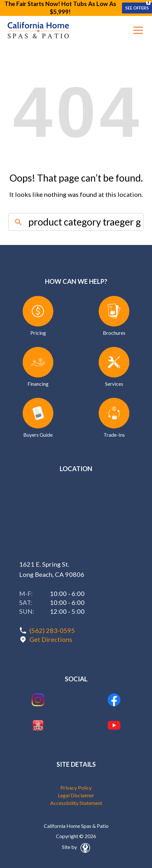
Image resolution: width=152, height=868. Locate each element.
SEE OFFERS (137, 8)
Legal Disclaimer (76, 795)
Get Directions (51, 639)
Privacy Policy (76, 788)
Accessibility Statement (76, 803)
